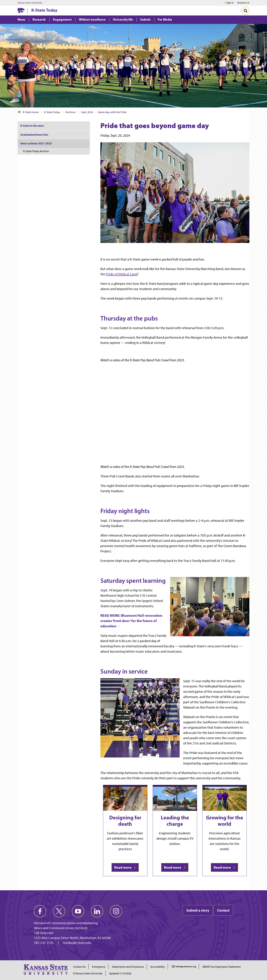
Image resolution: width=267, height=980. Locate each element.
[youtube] (78, 911)
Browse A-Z (243, 3)
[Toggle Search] (245, 11)
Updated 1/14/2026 (120, 973)
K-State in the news (32, 126)
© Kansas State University (88, 973)
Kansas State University (30, 3)
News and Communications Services (61, 928)
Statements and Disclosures (128, 967)
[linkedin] (97, 911)
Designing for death (125, 821)
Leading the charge (175, 821)
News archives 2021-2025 (36, 143)
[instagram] (116, 911)
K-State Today (44, 10)
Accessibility (158, 967)
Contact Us (79, 967)
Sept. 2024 (87, 112)
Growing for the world (225, 821)
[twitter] (59, 911)
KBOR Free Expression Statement (222, 967)
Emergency (99, 967)
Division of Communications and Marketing (66, 923)
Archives (71, 112)
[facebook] (40, 911)
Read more (125, 867)
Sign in (230, 3)
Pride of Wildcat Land (122, 274)
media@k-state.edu (77, 943)
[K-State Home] (21, 10)
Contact (223, 910)
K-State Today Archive (36, 151)
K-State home (28, 112)
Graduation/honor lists (34, 135)
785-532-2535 (44, 943)
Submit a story (198, 910)
